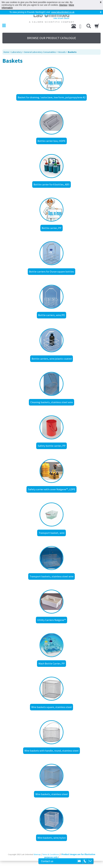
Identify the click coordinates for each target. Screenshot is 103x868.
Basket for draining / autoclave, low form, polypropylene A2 (52, 97)
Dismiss (63, 5)
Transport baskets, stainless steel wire (51, 576)
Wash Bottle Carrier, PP (52, 663)
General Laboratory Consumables (40, 52)
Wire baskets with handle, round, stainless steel (51, 751)
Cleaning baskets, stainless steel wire (52, 402)
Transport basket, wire (52, 533)
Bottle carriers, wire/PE (51, 315)
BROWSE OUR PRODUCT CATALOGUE (52, 38)
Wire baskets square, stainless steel (51, 707)
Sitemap (37, 854)
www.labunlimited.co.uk (63, 12)
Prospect (55, 862)
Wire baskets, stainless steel (52, 794)
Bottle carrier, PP (51, 228)
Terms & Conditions (51, 854)
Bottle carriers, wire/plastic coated (52, 359)
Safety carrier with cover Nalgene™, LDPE (52, 489)
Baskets (72, 52)
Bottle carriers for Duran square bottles (51, 272)
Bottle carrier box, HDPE (51, 141)
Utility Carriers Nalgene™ (51, 620)
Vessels (62, 52)
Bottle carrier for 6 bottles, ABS (51, 184)
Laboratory (17, 52)
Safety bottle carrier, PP (52, 446)
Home (6, 52)
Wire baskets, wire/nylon (52, 838)
